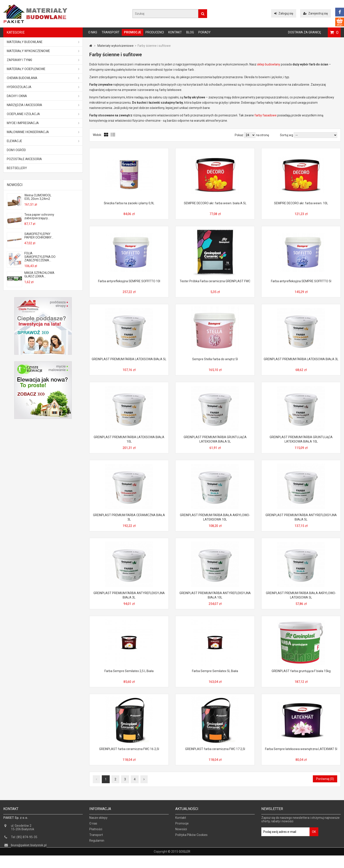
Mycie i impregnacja (43, 123)
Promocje (133, 32)
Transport (111, 32)
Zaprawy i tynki (43, 60)
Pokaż (239, 135)
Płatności (96, 832)
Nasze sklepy (98, 821)
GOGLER (185, 864)
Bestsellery (17, 168)
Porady (204, 32)
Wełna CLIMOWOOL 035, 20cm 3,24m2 (38, 197)
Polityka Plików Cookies (191, 838)
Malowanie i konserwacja (43, 132)
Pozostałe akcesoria (24, 159)
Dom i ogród (16, 150)
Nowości (15, 185)
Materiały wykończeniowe (43, 51)
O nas (93, 32)
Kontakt (175, 32)
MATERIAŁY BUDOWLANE (43, 42)
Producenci (155, 32)
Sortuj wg (287, 135)
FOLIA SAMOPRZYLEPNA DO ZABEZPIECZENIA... (40, 257)
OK (314, 835)
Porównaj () (325, 779)
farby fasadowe (266, 115)
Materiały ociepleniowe (43, 69)
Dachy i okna (43, 96)
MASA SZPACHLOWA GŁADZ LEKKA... (39, 275)
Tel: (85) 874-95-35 (24, 840)
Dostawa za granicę (305, 32)
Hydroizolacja (43, 87)
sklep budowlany (269, 64)
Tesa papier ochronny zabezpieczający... (39, 216)
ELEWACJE (43, 141)
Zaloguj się (284, 13)
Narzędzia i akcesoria (43, 105)
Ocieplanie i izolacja (43, 114)
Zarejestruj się (315, 13)
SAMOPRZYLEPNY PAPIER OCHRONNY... (39, 236)
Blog (190, 32)
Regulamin (97, 843)
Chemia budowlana (43, 78)
